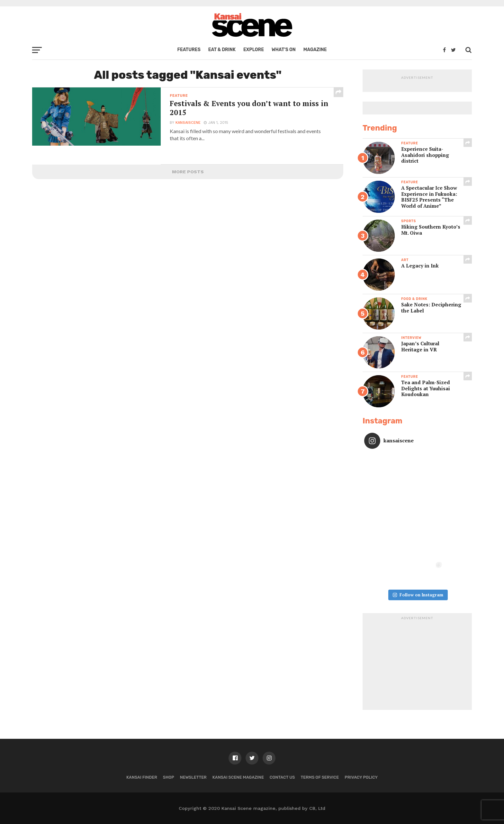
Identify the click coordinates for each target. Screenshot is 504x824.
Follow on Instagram (418, 595)
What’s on (284, 50)
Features (189, 50)
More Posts (188, 172)
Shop (169, 777)
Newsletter (193, 777)
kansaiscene (188, 123)
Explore (254, 50)
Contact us (282, 777)
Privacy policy (361, 777)
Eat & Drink (222, 50)
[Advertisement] (417, 663)
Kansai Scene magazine (238, 777)
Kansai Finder (142, 777)
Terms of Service (320, 777)
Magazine (315, 50)
